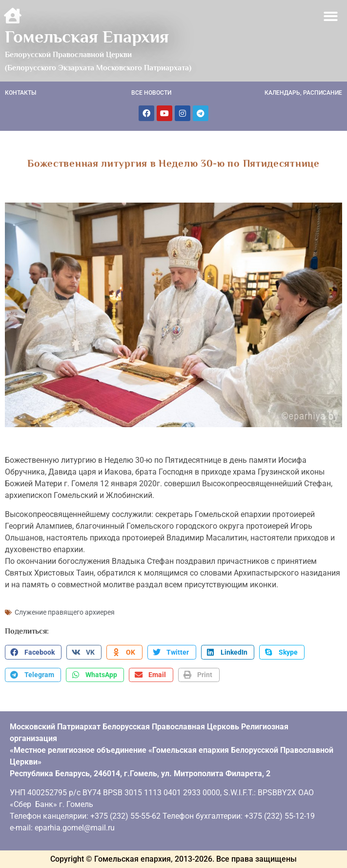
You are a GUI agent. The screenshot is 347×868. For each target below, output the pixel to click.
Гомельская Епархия (87, 37)
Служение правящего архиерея (65, 612)
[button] (331, 16)
